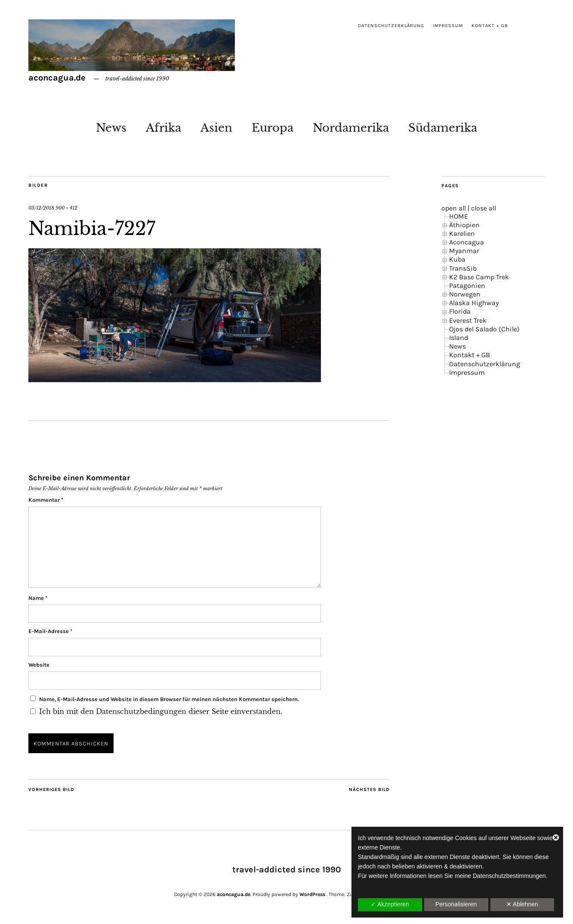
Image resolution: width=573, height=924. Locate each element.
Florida (460, 311)
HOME (459, 216)
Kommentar (46, 500)
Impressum (448, 26)
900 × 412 (66, 208)
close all (484, 208)
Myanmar (464, 251)
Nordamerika (351, 128)
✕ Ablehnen (522, 904)
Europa (273, 128)
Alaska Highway (474, 303)
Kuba (457, 259)
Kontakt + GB (490, 26)
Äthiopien (464, 225)
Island (459, 338)
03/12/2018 (41, 208)
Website (39, 665)
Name (38, 598)
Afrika (163, 128)
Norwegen (465, 294)
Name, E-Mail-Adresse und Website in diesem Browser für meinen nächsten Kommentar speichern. (169, 699)
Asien (216, 128)
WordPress (312, 894)
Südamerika (443, 128)
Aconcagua (467, 242)
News (111, 128)
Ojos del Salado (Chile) (484, 329)
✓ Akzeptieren (390, 904)
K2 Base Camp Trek (479, 277)
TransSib (463, 268)
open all (454, 208)
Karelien (462, 233)
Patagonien (467, 286)
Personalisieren (456, 904)
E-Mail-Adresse (50, 631)
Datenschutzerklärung (391, 26)
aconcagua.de (57, 78)
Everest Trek (468, 320)
